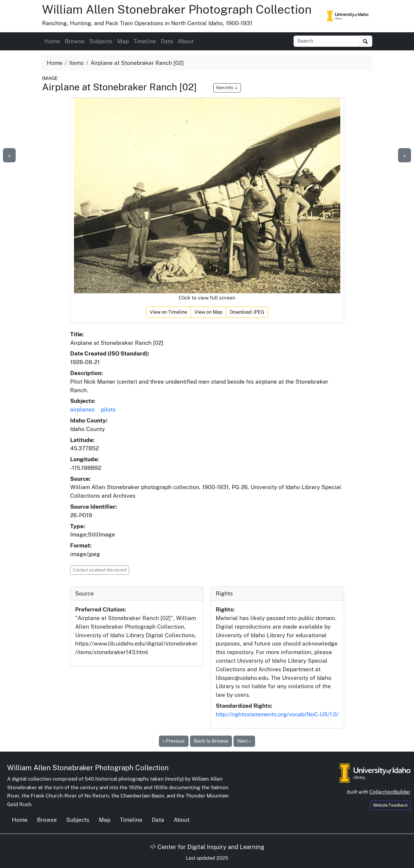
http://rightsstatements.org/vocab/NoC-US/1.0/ (277, 714)
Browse (75, 41)
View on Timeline (168, 312)
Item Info (227, 88)
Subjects (101, 41)
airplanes (82, 409)
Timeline (145, 41)
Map (123, 41)
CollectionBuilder (390, 792)
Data (167, 41)
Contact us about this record (100, 570)
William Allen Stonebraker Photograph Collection (177, 9)
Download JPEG (247, 312)
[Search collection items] (326, 41)
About (186, 41)
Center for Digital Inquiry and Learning (207, 847)
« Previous (174, 741)
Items (76, 63)
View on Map (208, 312)
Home (52, 41)
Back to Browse (211, 741)
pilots (108, 409)
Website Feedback (390, 805)
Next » (244, 741)
